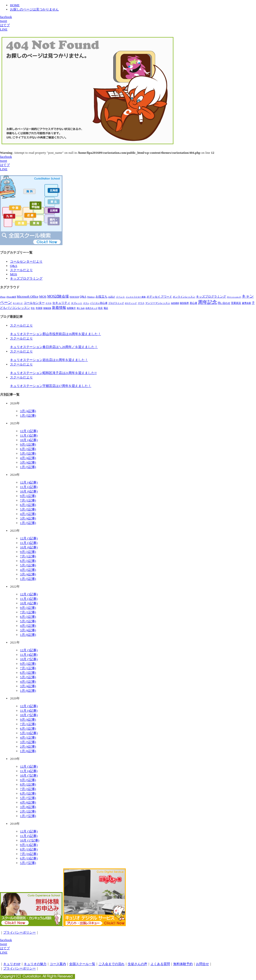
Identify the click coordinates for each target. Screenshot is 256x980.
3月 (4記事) (28, 411)
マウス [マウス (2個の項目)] (141, 303)
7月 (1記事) (28, 500)
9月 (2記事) (28, 444)
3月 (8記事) (28, 807)
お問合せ (202, 964)
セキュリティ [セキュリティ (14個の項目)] (61, 303)
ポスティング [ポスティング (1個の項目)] (131, 303)
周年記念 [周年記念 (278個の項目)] (207, 302)
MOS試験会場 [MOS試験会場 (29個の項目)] (58, 296)
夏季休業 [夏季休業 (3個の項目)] (246, 303)
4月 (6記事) (28, 802)
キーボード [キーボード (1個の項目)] (18, 303)
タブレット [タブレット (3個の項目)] (77, 303)
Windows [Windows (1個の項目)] (91, 297)
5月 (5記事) (28, 453)
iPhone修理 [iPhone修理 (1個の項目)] (11, 297)
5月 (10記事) (29, 733)
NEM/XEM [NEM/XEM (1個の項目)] (74, 297)
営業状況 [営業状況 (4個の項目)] (236, 303)
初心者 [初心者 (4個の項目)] (193, 303)
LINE (4, 29)
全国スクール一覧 (82, 964)
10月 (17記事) (30, 840)
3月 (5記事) (28, 742)
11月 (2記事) (29, 487)
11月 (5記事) (29, 836)
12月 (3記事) (29, 538)
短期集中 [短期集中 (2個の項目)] (71, 308)
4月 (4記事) (28, 458)
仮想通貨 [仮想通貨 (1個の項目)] (175, 303)
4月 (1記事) (28, 737)
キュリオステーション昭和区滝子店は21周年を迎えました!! (53, 373)
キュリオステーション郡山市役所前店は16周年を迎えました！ (55, 334)
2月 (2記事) (28, 811)
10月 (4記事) (29, 440)
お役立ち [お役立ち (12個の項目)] (101, 297)
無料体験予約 (183, 964)
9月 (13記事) (29, 845)
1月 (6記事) (28, 635)
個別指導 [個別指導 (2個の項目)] (184, 303)
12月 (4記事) (29, 482)
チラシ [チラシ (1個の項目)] (86, 303)
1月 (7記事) (28, 816)
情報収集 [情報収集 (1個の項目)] (47, 308)
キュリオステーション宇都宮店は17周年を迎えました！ (51, 386)
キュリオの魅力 (35, 964)
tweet (3, 21)
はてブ (5, 25)
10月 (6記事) (29, 491)
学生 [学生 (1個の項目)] (33, 308)
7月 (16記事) (29, 854)
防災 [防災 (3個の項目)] (100, 308)
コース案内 (58, 964)
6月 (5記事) (28, 793)
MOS (13, 274)
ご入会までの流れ (111, 964)
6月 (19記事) (29, 858)
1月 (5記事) (28, 415)
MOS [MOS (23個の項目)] (43, 296)
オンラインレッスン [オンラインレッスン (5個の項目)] (184, 297)
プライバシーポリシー (19, 932)
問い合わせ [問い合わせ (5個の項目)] (224, 303)
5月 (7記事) (28, 798)
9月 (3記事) (28, 552)
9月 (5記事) (28, 780)
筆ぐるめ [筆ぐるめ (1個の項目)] (81, 308)
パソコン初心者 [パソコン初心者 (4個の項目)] (99, 303)
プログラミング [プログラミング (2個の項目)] (116, 303)
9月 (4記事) (28, 720)
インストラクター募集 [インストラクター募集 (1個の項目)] (136, 297)
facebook (6, 17)
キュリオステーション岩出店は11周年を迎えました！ (49, 360)
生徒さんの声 (137, 964)
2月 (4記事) (28, 746)
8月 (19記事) (29, 849)
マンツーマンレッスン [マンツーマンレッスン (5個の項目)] (158, 303)
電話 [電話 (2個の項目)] (106, 308)
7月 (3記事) (28, 789)
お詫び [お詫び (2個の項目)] (112, 297)
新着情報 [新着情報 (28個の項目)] (59, 308)
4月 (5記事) (28, 514)
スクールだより (21, 270)
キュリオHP (12, 964)
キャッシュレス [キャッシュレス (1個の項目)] (234, 297)
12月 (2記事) (29, 431)
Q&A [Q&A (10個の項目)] (83, 297)
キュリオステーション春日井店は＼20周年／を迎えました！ (54, 347)
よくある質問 (160, 964)
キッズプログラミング (26, 278)
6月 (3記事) (28, 449)
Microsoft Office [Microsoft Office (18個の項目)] (28, 297)
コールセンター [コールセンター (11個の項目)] (34, 303)
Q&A (14, 266)
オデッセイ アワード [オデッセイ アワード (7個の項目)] (159, 297)
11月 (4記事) (29, 655)
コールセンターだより (26, 261)
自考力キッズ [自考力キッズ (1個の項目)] (91, 308)
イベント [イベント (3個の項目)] (120, 297)
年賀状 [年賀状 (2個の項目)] (39, 308)
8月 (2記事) (28, 784)
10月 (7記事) (29, 659)
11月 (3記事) (29, 435)
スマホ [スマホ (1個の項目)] (48, 303)
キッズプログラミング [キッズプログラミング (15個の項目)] (211, 297)
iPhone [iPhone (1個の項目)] (3, 297)
